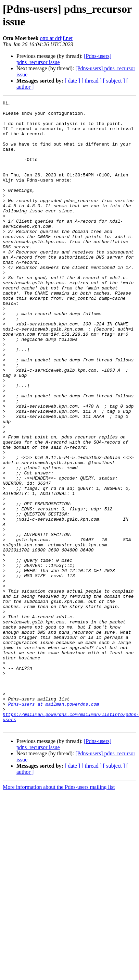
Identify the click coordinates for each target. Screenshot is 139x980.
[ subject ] (114, 81)
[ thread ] (92, 81)
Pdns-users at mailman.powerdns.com (54, 825)
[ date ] (72, 81)
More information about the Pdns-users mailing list (59, 912)
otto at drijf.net (56, 38)
